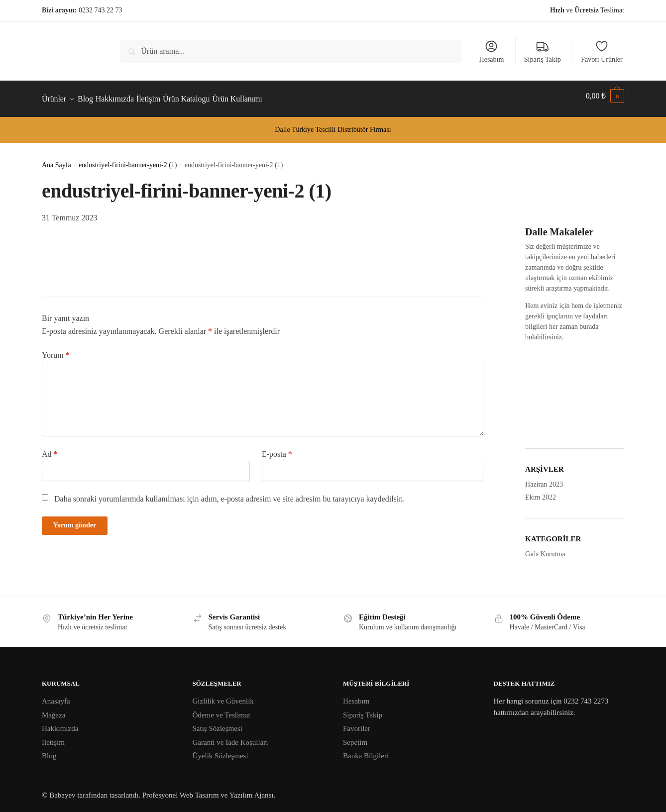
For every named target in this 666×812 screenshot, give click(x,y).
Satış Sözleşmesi (218, 722)
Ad (50, 448)
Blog (49, 750)
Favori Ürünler (602, 51)
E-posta (277, 448)
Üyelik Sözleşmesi (221, 750)
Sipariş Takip (543, 51)
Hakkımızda (60, 722)
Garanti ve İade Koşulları (230, 736)
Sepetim (355, 736)
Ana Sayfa (56, 159)
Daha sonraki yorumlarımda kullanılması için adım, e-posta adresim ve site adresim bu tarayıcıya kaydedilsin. (229, 493)
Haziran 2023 (544, 478)
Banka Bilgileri (366, 750)
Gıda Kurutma (545, 548)
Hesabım (492, 51)
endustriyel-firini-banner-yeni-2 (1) (128, 159)
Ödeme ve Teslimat (222, 709)
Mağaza (54, 709)
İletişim (53, 736)
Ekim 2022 (541, 491)
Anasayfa (56, 695)
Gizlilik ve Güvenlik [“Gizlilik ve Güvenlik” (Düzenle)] (223, 695)
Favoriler (357, 722)
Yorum (56, 349)
